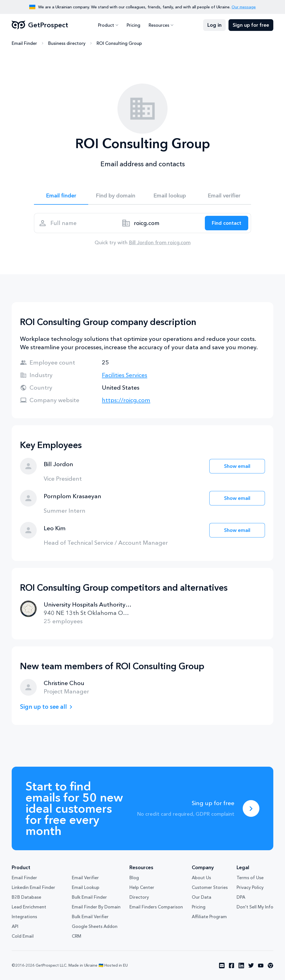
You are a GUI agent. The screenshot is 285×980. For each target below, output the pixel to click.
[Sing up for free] (251, 808)
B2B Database (26, 897)
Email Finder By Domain (96, 907)
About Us (201, 878)
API (15, 926)
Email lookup (170, 195)
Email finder (61, 195)
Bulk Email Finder (89, 897)
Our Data (202, 897)
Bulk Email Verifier (90, 917)
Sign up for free (251, 25)
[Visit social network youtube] (261, 966)
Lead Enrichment (29, 907)
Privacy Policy (250, 887)
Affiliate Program (209, 917)
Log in (214, 25)
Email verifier (224, 195)
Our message (244, 7)
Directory (139, 897)
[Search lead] (227, 223)
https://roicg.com (126, 400)
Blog (134, 878)
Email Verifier (85, 878)
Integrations (24, 917)
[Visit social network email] (222, 966)
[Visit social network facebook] (232, 966)
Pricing (133, 25)
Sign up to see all (43, 707)
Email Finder (24, 43)
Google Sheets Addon (95, 926)
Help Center (142, 887)
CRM (77, 936)
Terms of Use (250, 878)
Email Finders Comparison (156, 907)
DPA (241, 897)
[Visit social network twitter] (251, 966)
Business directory (67, 43)
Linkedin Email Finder (33, 887)
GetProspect (40, 25)
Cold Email (23, 936)
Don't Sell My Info (255, 907)
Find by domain (116, 195)
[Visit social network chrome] (271, 966)
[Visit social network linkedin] (241, 966)
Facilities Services (125, 375)
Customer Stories (210, 887)
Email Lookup (86, 887)
